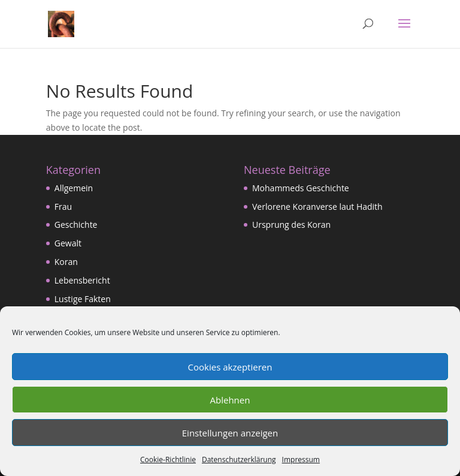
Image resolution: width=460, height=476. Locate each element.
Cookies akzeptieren (230, 367)
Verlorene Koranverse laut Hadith (317, 207)
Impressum (301, 460)
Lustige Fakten (83, 299)
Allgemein (74, 188)
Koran (66, 262)
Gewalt (68, 243)
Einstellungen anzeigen (230, 433)
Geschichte (76, 225)
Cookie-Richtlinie (168, 460)
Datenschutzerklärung (239, 460)
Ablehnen (230, 400)
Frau (63, 207)
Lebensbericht (82, 280)
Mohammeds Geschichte (301, 188)
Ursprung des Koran (291, 225)
